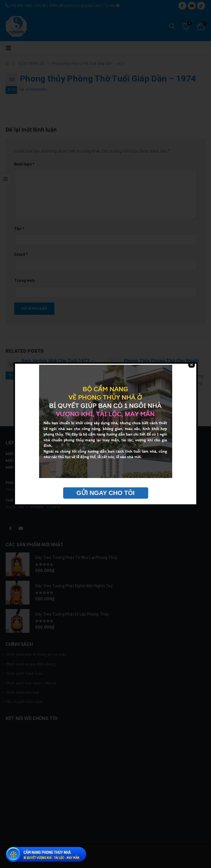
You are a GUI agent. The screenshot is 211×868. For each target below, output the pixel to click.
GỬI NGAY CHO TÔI (105, 493)
